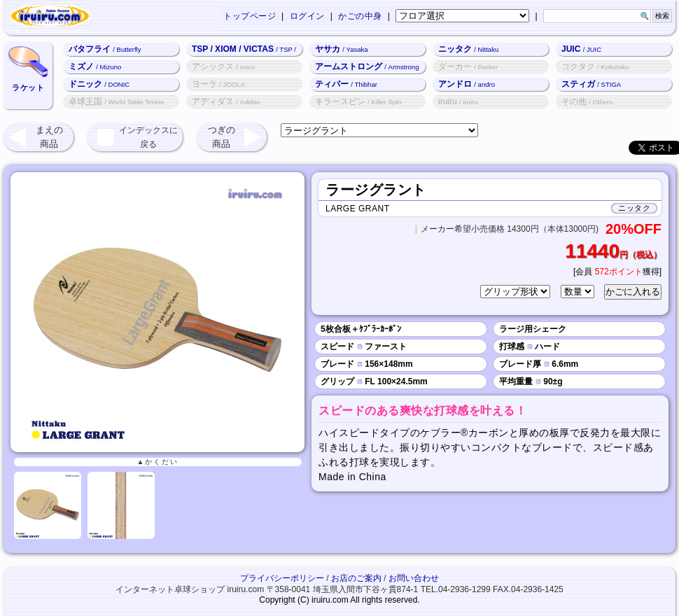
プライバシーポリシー (282, 578)
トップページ (250, 16)
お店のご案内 (356, 578)
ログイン (307, 16)
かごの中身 (360, 16)
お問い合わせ (414, 578)
